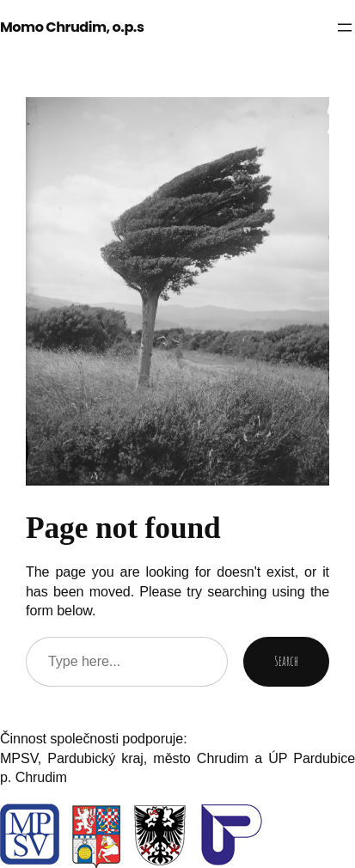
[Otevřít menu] (345, 28)
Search (286, 661)
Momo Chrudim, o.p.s (72, 27)
